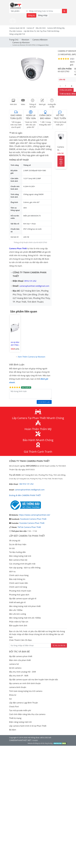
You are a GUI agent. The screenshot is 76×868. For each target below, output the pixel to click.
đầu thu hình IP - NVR (19, 676)
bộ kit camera (15, 668)
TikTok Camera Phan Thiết (29, 527)
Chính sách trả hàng (18, 587)
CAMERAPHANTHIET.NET (20, 740)
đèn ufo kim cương (18, 614)
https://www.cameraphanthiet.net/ (35, 515)
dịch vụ (12, 571)
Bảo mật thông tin (17, 579)
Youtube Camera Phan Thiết (32, 523)
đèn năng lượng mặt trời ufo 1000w (25, 618)
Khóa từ (13, 695)
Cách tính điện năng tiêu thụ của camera (27, 714)
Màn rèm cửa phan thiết (20, 660)
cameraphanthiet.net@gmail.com (34, 286)
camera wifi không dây (56, 28)
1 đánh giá (72, 62)
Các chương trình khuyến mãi (22, 564)
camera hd (14, 664)
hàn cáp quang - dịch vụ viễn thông (25, 568)
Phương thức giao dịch (19, 595)
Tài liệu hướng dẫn (17, 552)
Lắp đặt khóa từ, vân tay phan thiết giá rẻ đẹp (42, 31)
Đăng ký (31, 15)
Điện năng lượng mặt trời (20, 722)
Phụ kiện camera (16, 31)
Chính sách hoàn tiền (19, 583)
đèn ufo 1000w (16, 610)
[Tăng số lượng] (72, 86)
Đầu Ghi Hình (41, 28)
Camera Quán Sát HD (17, 28)
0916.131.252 (30, 281)
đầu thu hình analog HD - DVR (23, 672)
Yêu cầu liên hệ (59, 645)
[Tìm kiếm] (64, 11)
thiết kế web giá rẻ (17, 602)
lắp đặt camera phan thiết (21, 656)
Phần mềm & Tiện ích (19, 622)
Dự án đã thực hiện (18, 544)
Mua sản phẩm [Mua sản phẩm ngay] (66, 90)
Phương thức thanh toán (20, 591)
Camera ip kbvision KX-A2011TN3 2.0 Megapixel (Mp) (15, 344)
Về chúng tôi (15, 541)
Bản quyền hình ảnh (18, 625)
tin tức (12, 548)
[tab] (13, 100)
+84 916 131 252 (26, 484)
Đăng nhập (43, 15)
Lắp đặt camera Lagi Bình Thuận (24, 703)
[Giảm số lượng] (60, 86)
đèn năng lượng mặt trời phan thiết (25, 606)
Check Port (14, 706)
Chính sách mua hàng (19, 575)
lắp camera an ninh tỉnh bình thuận (25, 683)
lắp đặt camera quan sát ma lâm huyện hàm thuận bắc (34, 679)
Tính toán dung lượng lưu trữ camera (26, 691)
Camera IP (30, 28)
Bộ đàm (13, 730)
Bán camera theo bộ (18, 560)
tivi (10, 699)
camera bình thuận (18, 687)
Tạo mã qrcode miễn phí (20, 710)
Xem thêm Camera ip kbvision (32, 357)
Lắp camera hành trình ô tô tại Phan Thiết (28, 726)
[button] (13, 72)
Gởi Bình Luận (44, 402)
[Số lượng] (66, 86)
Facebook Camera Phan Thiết (33, 519)
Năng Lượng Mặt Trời (17, 34)
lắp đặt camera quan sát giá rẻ (23, 598)
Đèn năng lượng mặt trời (20, 556)
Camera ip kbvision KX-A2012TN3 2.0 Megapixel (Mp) (61, 149)
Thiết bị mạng (15, 718)
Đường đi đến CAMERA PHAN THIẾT (25, 495)
